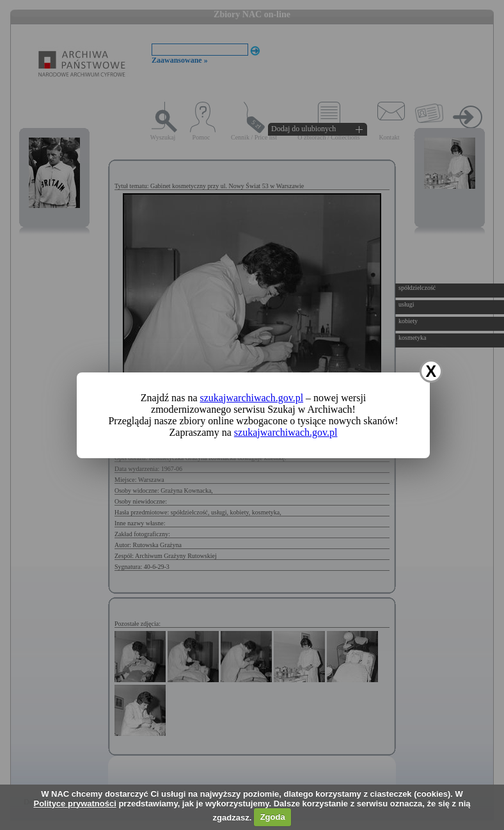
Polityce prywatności (75, 803)
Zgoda (273, 817)
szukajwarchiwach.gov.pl (252, 398)
